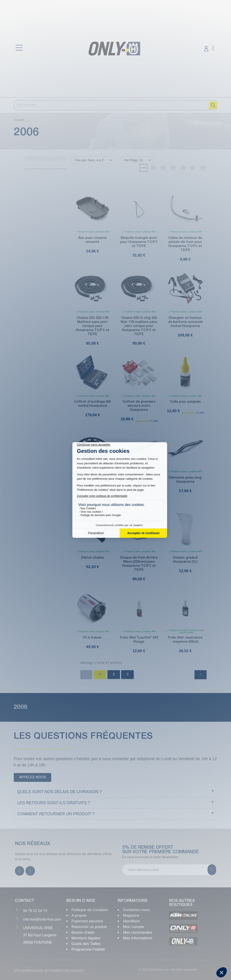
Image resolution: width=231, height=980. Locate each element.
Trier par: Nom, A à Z (89, 160)
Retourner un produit (89, 927)
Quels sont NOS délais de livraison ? (59, 792)
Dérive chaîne (92, 558)
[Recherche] (115, 105)
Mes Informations (138, 938)
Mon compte (134, 927)
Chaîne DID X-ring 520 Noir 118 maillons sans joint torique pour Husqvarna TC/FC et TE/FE (139, 326)
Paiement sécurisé (87, 921)
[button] (143, 168)
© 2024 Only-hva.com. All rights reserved (167, 970)
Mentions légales (86, 938)
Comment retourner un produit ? (56, 814)
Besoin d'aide (83, 932)
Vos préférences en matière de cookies (49, 971)
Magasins (131, 915)
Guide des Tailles (86, 944)
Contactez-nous (136, 910)
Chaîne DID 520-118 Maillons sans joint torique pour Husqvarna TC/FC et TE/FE (92, 326)
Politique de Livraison (90, 910)
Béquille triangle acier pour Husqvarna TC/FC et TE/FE (139, 242)
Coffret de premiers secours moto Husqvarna (139, 406)
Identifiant (131, 921)
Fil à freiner (92, 638)
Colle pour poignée (185, 402)
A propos (79, 915)
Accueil (19, 120)
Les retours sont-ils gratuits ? (54, 803)
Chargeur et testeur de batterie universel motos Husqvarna (185, 322)
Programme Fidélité (88, 949)
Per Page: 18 (134, 160)
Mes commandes (137, 932)
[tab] (115, 792)
